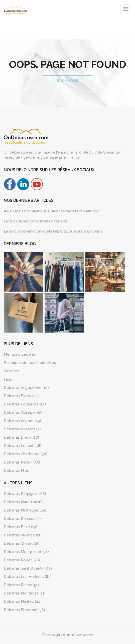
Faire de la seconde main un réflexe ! (37, 221)
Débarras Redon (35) (22, 462)
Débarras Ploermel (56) (24, 610)
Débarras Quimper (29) (24, 412)
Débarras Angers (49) (22, 421)
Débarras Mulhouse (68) (25, 510)
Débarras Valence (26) (23, 535)
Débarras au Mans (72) (23, 429)
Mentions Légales (20, 354)
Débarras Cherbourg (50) (26, 454)
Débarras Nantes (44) (23, 602)
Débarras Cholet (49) (22, 543)
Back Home (68, 81)
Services (12, 371)
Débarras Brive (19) (21, 527)
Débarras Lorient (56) (23, 446)
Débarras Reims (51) (21, 585)
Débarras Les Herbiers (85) (28, 577)
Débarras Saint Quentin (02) (28, 568)
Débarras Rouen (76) (22, 560)
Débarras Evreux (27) (22, 396)
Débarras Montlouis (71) (25, 593)
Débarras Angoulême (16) (26, 388)
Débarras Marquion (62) (24, 502)
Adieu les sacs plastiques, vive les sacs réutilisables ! (51, 211)
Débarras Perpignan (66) (25, 494)
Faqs (8, 379)
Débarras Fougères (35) (25, 404)
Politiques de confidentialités (30, 363)
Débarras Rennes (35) (23, 519)
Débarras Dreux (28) (21, 437)
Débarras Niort (17, 471)
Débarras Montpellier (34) (26, 552)
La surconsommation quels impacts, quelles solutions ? (53, 231)
